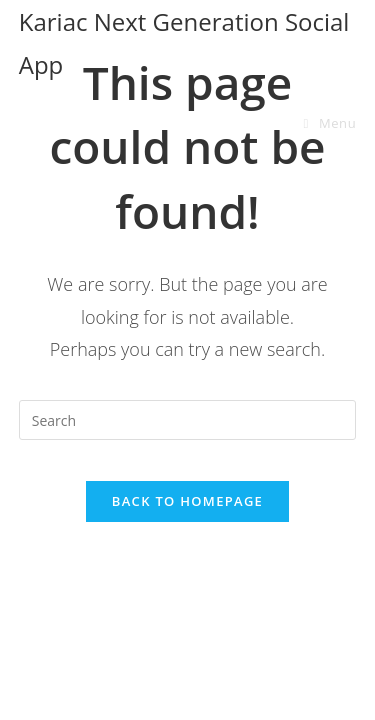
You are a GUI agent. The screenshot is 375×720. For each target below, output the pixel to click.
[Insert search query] (188, 420)
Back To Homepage (187, 501)
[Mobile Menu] (330, 123)
